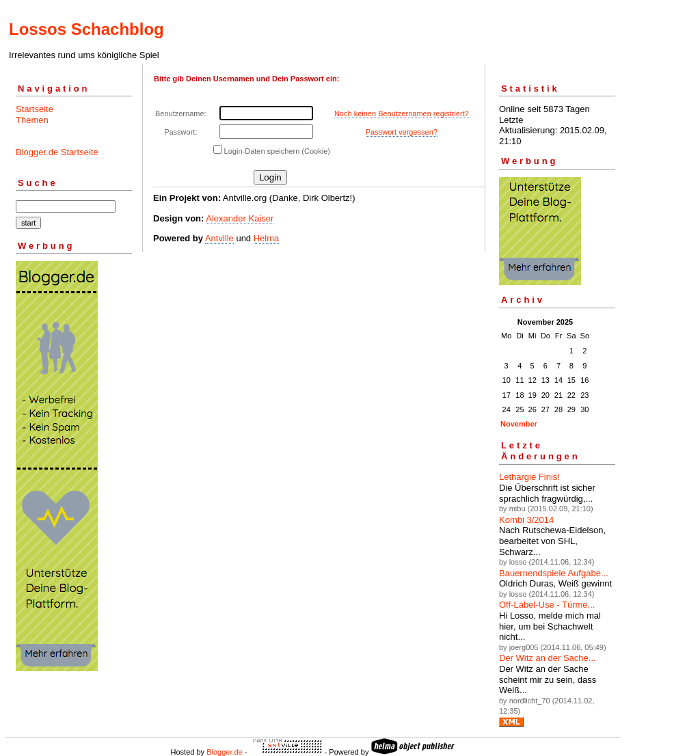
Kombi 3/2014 (526, 520)
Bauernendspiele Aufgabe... (554, 573)
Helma (267, 238)
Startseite (35, 109)
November (519, 424)
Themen (32, 120)
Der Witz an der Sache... (548, 658)
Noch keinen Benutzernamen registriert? (402, 113)
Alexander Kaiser (240, 218)
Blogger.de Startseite (57, 152)
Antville (219, 238)
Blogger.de (225, 752)
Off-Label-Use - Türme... (547, 605)
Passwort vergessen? (402, 132)
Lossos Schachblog (86, 29)
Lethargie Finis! (529, 477)
